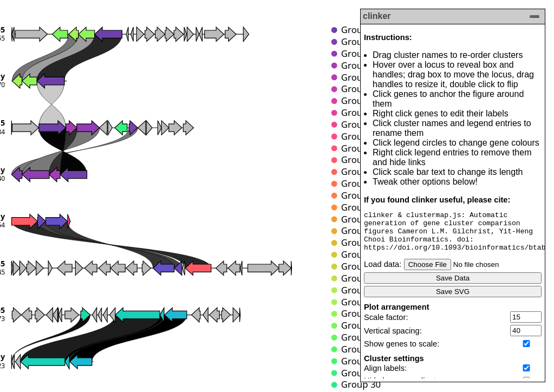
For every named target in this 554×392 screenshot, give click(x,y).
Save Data (453, 286)
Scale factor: (386, 325)
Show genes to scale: (402, 352)
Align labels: (385, 376)
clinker (377, 16)
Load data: (383, 272)
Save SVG (453, 300)
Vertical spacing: (393, 339)
